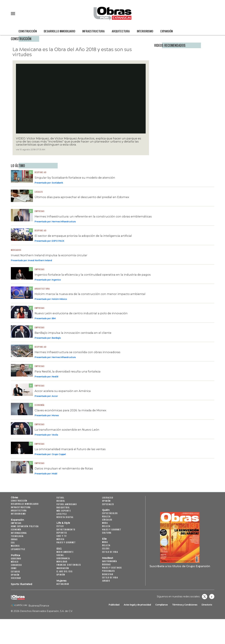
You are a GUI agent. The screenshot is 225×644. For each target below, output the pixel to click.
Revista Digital (65, 517)
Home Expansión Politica (25, 526)
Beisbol (61, 501)
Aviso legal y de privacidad (137, 605)
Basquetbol (63, 507)
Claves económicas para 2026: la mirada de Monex (70, 410)
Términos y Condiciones (185, 605)
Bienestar (108, 574)
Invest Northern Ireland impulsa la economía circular (49, 255)
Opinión (15, 575)
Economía (40, 405)
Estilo (60, 526)
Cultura (107, 533)
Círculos (107, 520)
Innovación (63, 568)
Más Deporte (64, 511)
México (15, 562)
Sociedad (16, 578)
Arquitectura (121, 31)
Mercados (16, 250)
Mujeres (15, 546)
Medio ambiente (65, 552)
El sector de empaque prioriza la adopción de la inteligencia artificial (83, 236)
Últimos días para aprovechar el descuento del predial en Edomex (82, 197)
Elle (104, 539)
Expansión (167, 31)
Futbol (60, 498)
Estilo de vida (110, 552)
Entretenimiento (66, 529)
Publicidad (114, 605)
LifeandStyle (18, 549)
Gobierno (16, 558)
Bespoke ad (41, 172)
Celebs (106, 548)
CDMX (14, 568)
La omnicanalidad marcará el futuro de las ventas (70, 449)
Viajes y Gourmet (66, 542)
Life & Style (63, 523)
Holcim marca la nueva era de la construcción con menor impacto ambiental (90, 294)
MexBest (108, 558)
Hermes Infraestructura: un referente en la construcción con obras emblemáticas (93, 216)
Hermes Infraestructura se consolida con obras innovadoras (77, 352)
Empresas (40, 211)
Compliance (162, 605)
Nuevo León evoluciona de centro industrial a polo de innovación (81, 313)
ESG (13, 542)
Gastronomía (109, 561)
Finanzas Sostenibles (69, 565)
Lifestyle (62, 514)
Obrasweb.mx (212, 597)
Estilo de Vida (110, 577)
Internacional (19, 533)
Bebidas (106, 564)
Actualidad (63, 584)
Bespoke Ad (41, 347)
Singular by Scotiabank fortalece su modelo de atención (75, 178)
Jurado (106, 581)
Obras (14, 497)
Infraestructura (93, 31)
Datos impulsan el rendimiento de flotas (64, 468)
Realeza (106, 516)
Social (60, 555)
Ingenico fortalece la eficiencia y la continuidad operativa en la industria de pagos (93, 275)
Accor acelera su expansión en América (63, 391)
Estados (16, 571)
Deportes (62, 533)
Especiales (108, 504)
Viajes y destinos (112, 568)
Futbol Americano (67, 504)
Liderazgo (108, 498)
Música (60, 539)
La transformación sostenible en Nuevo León (67, 430)
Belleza (106, 526)
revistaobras (204, 597)
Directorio (207, 605)
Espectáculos (110, 513)
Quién (106, 510)
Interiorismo (145, 31)
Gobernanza (63, 558)
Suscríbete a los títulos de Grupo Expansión (180, 566)
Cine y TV (62, 536)
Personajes (109, 571)
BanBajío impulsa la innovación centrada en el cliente (73, 333)
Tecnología (17, 536)
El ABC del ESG (65, 571)
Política (15, 555)
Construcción (28, 31)
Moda (105, 523)
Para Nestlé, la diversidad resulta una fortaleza (68, 371)
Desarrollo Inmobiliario (59, 31)
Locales (39, 192)
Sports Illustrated (21, 584)
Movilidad (62, 561)
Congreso (16, 565)
